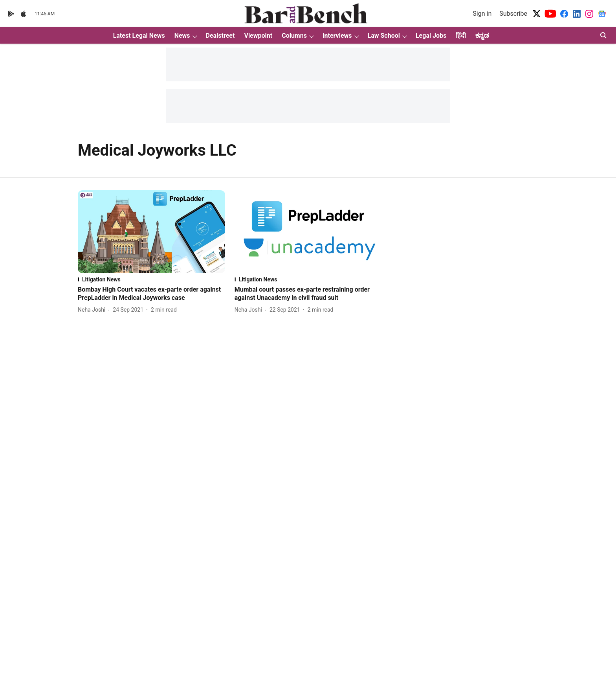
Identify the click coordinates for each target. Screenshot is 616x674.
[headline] (151, 294)
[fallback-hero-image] (151, 232)
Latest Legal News (139, 36)
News (182, 36)
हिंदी (461, 36)
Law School (384, 36)
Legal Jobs (431, 36)
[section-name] (151, 279)
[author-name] (93, 310)
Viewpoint (258, 36)
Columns (294, 36)
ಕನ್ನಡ (482, 36)
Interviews (337, 36)
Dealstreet (220, 36)
